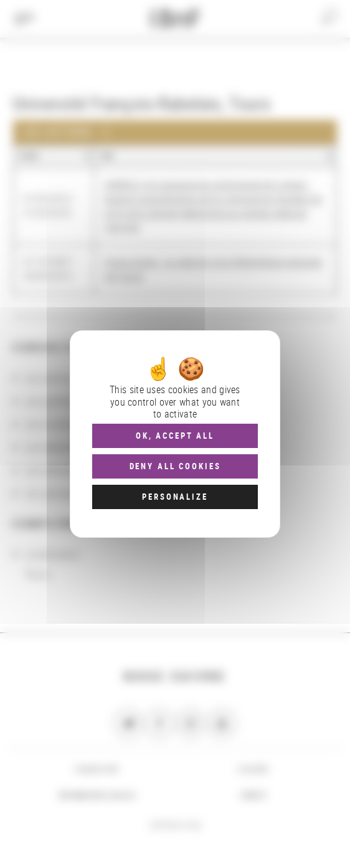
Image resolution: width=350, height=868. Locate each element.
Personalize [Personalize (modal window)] (175, 497)
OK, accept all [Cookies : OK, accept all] (175, 436)
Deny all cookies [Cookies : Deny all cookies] (175, 466)
